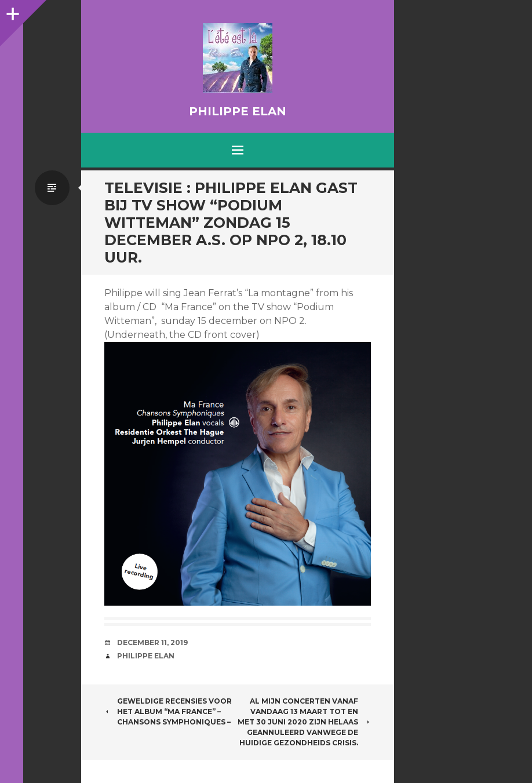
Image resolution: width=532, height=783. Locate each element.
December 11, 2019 (152, 642)
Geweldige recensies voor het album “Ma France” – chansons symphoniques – (168, 711)
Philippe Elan (238, 111)
